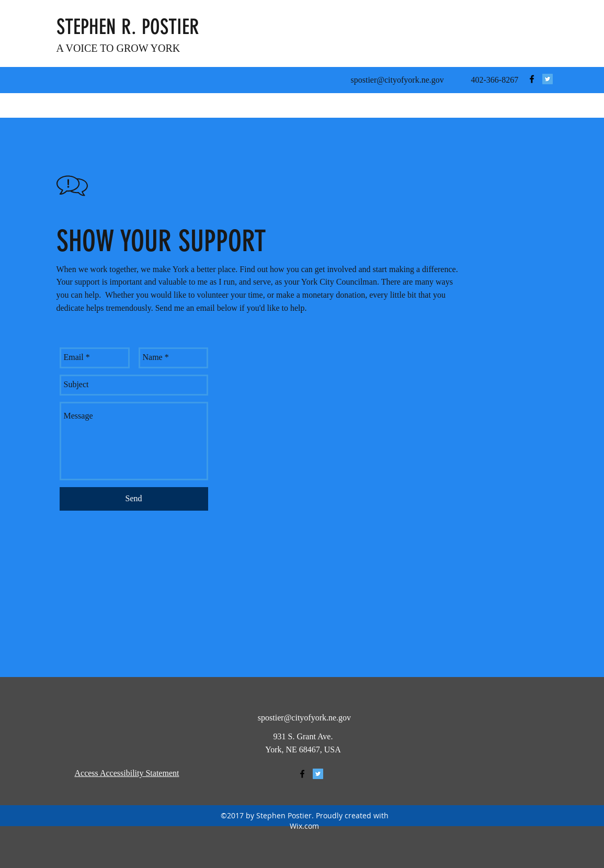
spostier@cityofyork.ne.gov (397, 80)
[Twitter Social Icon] (548, 79)
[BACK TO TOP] (485, 774)
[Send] (134, 499)
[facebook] (532, 79)
